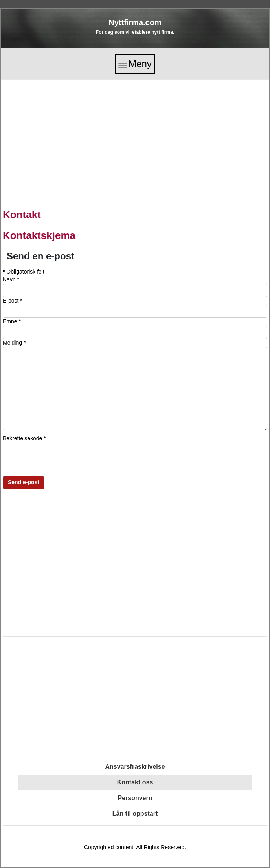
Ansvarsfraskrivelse (135, 767)
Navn (11, 279)
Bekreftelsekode (24, 438)
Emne (12, 321)
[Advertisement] (134, 141)
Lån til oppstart (135, 814)
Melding (14, 343)
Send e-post (24, 482)
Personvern (135, 798)
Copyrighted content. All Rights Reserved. (135, 847)
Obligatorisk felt (24, 272)
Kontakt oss (135, 782)
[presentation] (62, 458)
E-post (13, 301)
